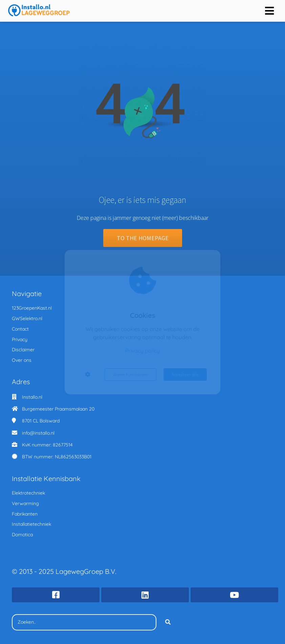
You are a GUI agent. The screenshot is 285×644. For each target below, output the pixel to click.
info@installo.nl (38, 433)
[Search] (168, 622)
